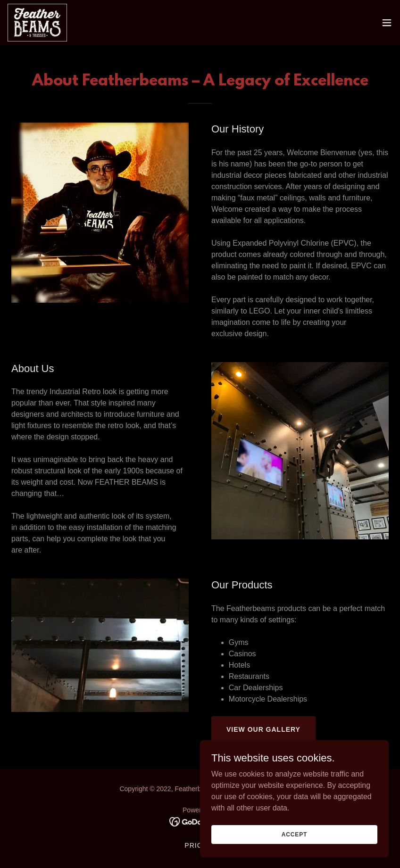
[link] (37, 23)
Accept (294, 834)
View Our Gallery (263, 729)
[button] (387, 23)
